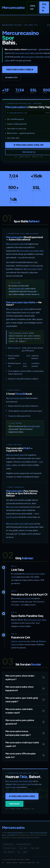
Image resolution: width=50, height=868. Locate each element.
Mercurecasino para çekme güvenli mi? (25, 722)
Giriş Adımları (9, 852)
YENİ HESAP (14, 804)
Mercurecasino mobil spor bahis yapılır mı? (25, 744)
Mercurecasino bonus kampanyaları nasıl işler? (25, 733)
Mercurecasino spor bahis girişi (25, 53)
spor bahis (25, 365)
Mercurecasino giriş (17, 289)
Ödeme (25, 852)
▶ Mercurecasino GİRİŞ (22, 796)
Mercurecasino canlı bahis (32, 57)
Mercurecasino (14, 348)
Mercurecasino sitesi (15, 244)
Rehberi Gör (11, 77)
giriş (28, 356)
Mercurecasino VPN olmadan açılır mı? (25, 755)
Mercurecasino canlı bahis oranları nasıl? (25, 711)
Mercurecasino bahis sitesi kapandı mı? (25, 689)
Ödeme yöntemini (19, 641)
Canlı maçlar (11, 787)
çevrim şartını (12, 517)
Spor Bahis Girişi (10, 848)
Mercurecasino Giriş (24, 844)
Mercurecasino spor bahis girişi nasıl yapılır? (25, 700)
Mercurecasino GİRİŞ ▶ (20, 69)
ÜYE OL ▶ (44, 7)
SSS (19, 852)
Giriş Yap (33, 7)
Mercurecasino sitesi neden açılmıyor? (25, 677)
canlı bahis (11, 835)
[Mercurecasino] (13, 8)
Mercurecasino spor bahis (17, 309)
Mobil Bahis (35, 848)
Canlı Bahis (24, 848)
